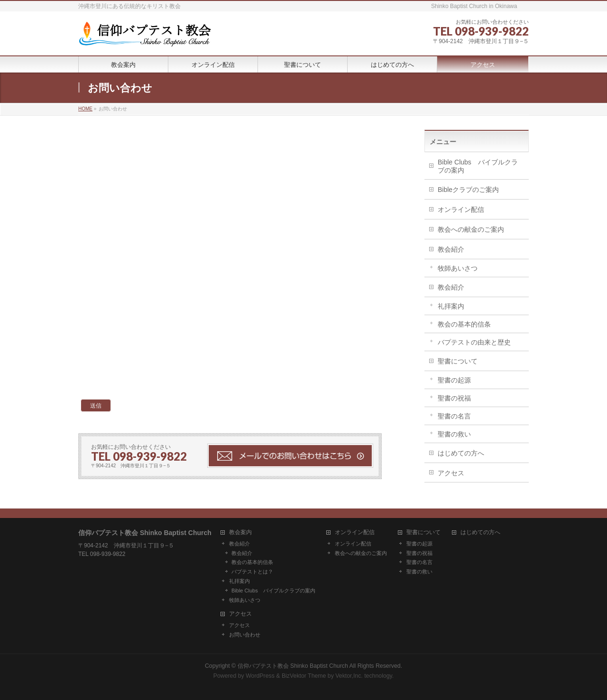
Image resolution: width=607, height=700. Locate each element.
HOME (85, 109)
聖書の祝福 (454, 398)
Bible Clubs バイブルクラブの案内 (478, 166)
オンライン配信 (461, 209)
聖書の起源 (454, 380)
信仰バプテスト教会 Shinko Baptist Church (293, 666)
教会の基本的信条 (464, 324)
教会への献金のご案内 (471, 229)
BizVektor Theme (304, 676)
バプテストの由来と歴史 (474, 342)
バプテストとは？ (252, 572)
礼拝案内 (451, 306)
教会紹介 (451, 249)
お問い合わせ (245, 635)
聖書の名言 (454, 416)
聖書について (458, 361)
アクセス (451, 473)
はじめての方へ (461, 453)
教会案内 (240, 532)
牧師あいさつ (458, 268)
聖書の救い (454, 434)
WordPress (260, 676)
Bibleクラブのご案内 (468, 190)
